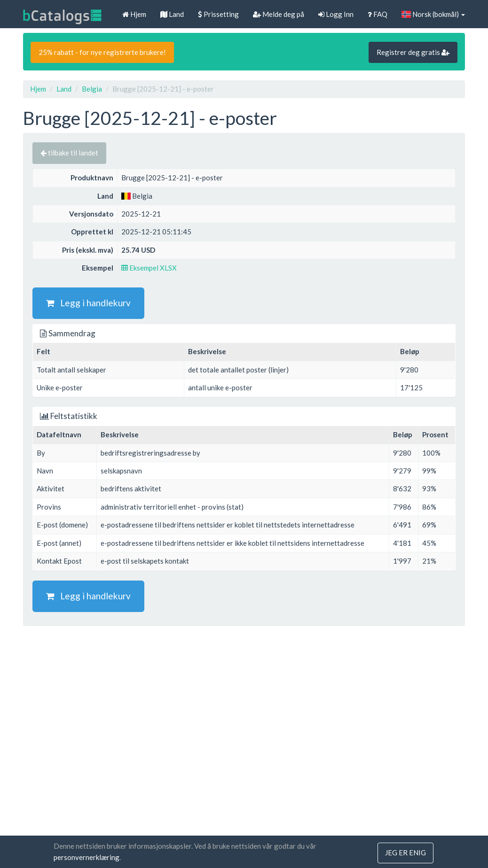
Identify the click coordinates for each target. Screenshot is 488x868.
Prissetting (218, 14)
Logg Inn (336, 14)
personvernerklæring (87, 858)
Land (172, 14)
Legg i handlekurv (88, 303)
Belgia (92, 89)
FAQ (378, 14)
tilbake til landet (69, 153)
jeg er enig (405, 853)
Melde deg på (279, 14)
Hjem (134, 14)
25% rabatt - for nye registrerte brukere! (102, 52)
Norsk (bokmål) (433, 14)
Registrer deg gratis (413, 52)
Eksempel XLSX (149, 268)
